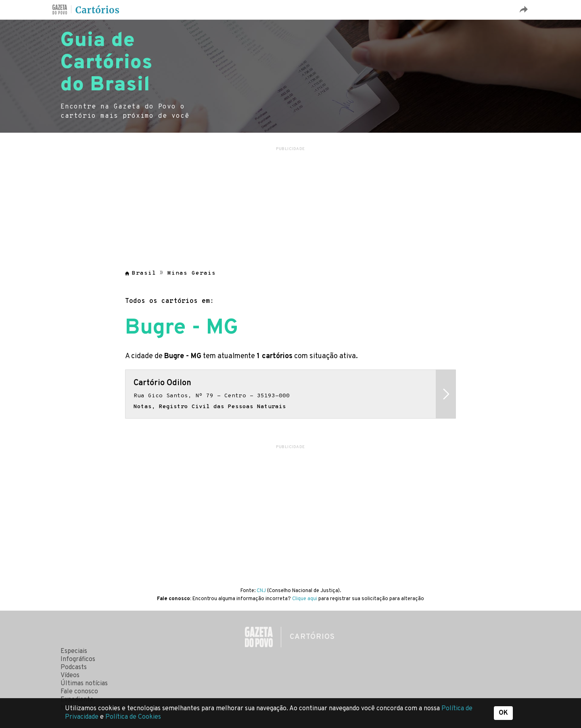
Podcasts (74, 668)
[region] (290, 203)
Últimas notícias (84, 684)
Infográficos (78, 659)
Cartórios (98, 10)
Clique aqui (305, 599)
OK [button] (503, 713)
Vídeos (70, 676)
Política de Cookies (133, 717)
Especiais (74, 651)
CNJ (261, 591)
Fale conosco (79, 692)
